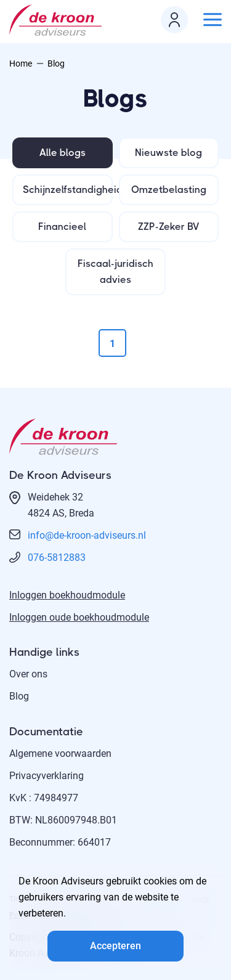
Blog (19, 696)
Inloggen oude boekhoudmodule (79, 617)
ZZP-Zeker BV (169, 227)
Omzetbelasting (169, 190)
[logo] (59, 20)
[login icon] (174, 20)
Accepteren (115, 946)
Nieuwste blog (168, 153)
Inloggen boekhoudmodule (67, 595)
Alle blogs (63, 153)
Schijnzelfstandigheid (68, 190)
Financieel (62, 227)
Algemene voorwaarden (60, 753)
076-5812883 (57, 557)
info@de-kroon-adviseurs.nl (87, 535)
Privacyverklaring (47, 776)
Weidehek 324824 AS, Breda (61, 505)
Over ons (28, 674)
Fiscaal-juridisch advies (115, 272)
